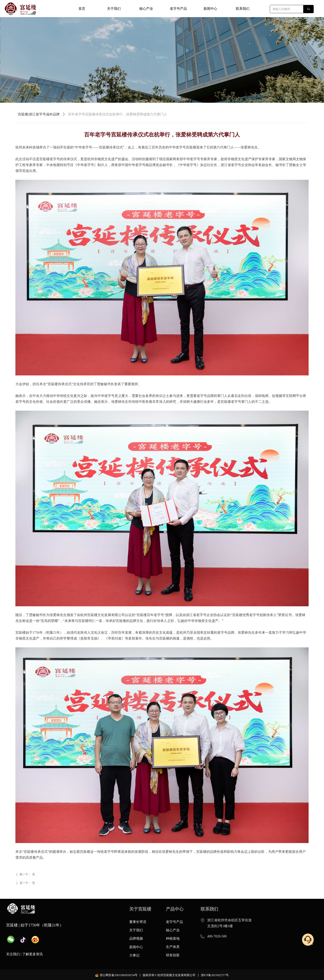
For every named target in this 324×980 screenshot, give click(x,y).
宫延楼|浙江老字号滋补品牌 (39, 114)
